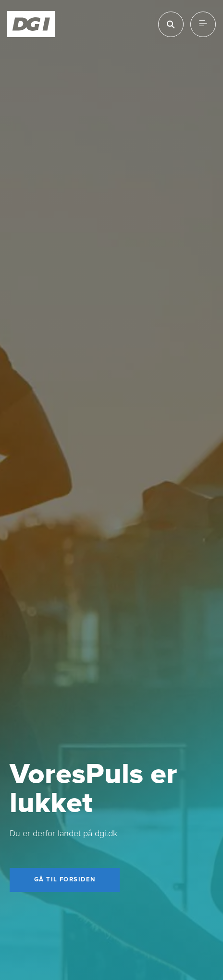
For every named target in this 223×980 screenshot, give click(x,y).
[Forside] (31, 24)
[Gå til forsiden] (65, 880)
